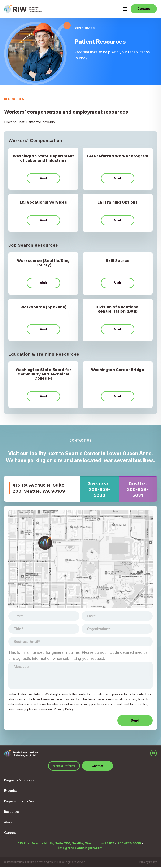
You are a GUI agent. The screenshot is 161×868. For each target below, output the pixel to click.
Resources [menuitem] (12, 813)
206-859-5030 (100, 494)
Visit (43, 179)
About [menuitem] (8, 823)
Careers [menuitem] (10, 834)
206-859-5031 (138, 494)
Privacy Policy (148, 863)
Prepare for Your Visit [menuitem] (20, 802)
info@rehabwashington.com (80, 849)
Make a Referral (64, 767)
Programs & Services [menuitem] (19, 781)
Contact (143, 9)
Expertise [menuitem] (11, 792)
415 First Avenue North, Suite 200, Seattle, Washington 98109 (66, 845)
